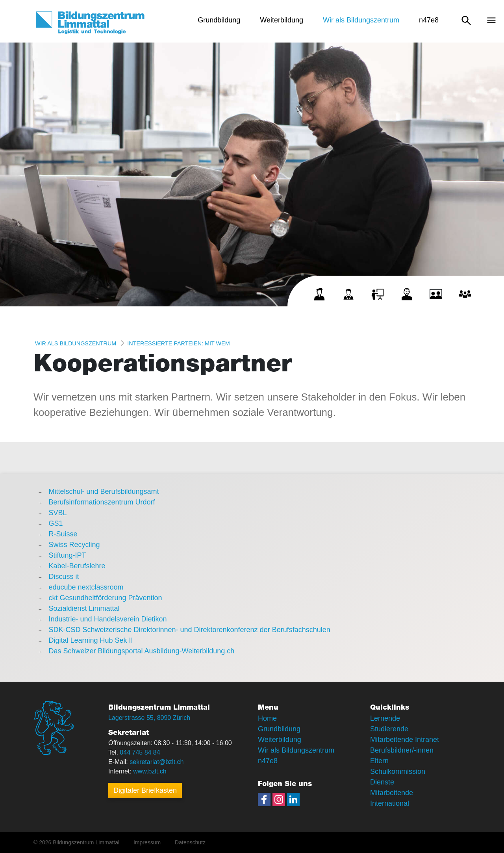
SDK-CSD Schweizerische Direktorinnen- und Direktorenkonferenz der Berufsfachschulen (189, 630)
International (390, 803)
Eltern (379, 761)
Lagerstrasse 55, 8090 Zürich (149, 718)
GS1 (56, 523)
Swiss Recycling (74, 545)
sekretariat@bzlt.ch (157, 762)
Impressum (147, 842)
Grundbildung (279, 729)
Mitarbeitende (392, 793)
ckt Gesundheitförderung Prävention (105, 598)
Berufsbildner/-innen (402, 750)
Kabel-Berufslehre (77, 566)
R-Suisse (63, 534)
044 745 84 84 (140, 752)
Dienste (382, 782)
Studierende (389, 729)
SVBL (57, 513)
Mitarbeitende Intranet (405, 740)
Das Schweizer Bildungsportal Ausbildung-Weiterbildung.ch (141, 651)
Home (267, 718)
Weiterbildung (280, 740)
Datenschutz (190, 842)
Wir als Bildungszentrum (76, 343)
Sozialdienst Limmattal (84, 608)
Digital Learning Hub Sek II (91, 640)
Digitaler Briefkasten (145, 790)
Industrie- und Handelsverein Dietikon (107, 619)
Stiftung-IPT (67, 555)
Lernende (385, 718)
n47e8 (268, 761)
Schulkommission (398, 771)
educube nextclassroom (86, 587)
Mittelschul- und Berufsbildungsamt (104, 491)
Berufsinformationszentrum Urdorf (102, 502)
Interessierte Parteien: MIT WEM (178, 343)
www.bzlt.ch (150, 771)
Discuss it (64, 577)
